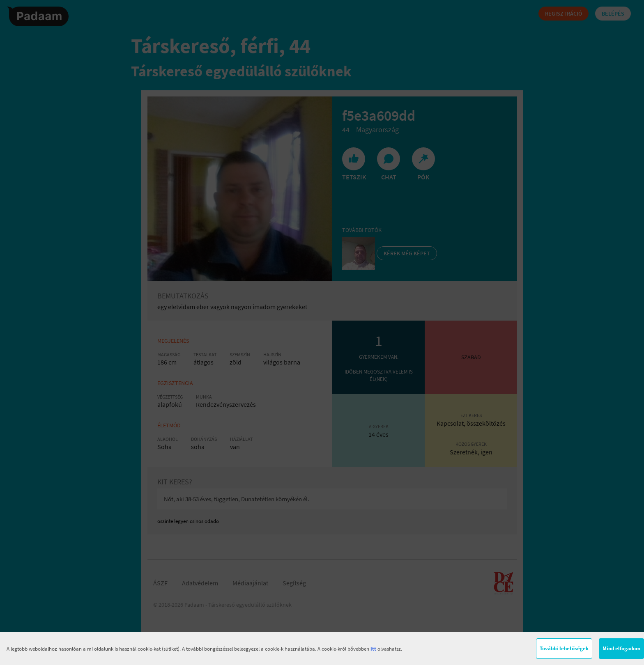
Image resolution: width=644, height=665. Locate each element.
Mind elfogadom (621, 648)
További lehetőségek (564, 648)
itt (373, 649)
